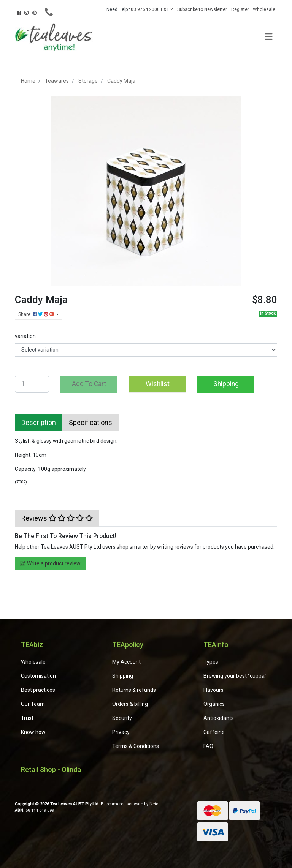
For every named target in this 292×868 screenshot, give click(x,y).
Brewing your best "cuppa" (235, 676)
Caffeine (214, 732)
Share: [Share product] (37, 314)
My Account (126, 662)
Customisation (38, 676)
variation (25, 336)
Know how (33, 732)
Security (122, 718)
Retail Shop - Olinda (51, 769)
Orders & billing (130, 704)
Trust (27, 718)
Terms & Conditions (136, 746)
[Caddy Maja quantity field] (32, 384)
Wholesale (264, 9)
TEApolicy (128, 645)
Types (211, 662)
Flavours (213, 690)
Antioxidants (219, 718)
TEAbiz (32, 645)
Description (39, 422)
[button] (157, 384)
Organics (214, 704)
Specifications (90, 422)
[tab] (39, 422)
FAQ (208, 746)
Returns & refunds (134, 690)
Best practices (38, 690)
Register (240, 9)
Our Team (33, 704)
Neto (154, 804)
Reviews (57, 518)
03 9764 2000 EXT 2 (140, 9)
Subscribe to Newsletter (202, 9)
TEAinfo (216, 645)
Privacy (121, 732)
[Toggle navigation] (268, 37)
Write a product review (50, 563)
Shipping (226, 384)
